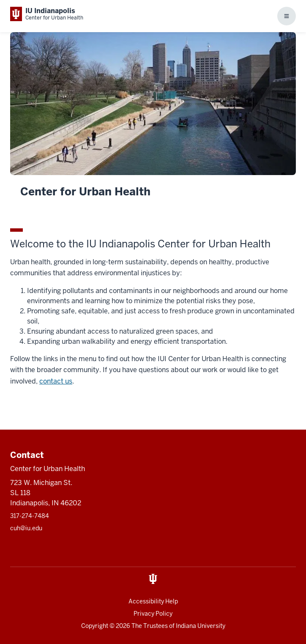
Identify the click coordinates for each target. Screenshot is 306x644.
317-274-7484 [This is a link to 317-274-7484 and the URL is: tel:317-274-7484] (30, 516)
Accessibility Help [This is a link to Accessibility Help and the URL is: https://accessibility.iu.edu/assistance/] (153, 601)
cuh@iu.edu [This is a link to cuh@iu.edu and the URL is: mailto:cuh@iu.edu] (26, 528)
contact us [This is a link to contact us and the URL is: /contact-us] (56, 381)
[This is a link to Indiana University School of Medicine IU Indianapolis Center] (47, 14)
